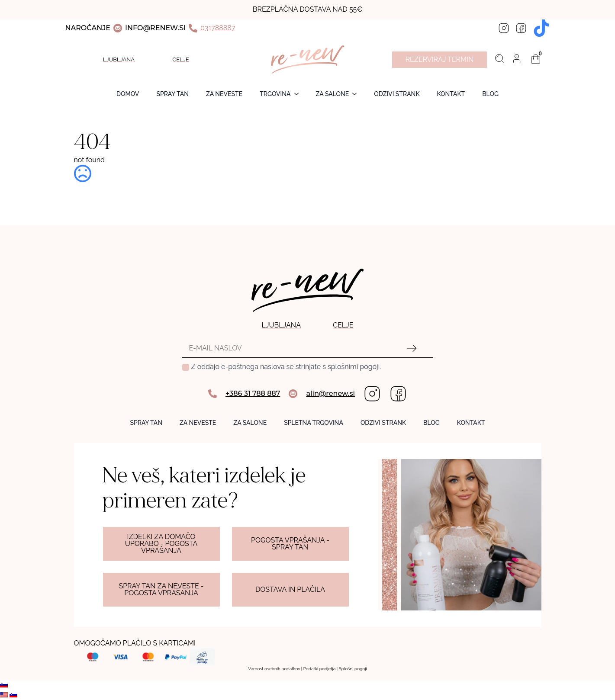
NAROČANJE (88, 28)
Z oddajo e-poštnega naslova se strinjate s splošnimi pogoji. (286, 367)
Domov (128, 94)
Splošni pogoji (353, 669)
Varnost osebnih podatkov (274, 669)
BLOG (490, 94)
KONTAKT (471, 423)
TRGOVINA (275, 94)
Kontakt (451, 94)
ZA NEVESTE (224, 94)
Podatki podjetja (320, 669)
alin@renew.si (330, 393)
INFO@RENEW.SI (155, 28)
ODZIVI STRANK (397, 94)
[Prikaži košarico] (536, 59)
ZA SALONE (333, 94)
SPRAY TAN (172, 94)
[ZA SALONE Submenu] (357, 94)
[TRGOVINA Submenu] (299, 94)
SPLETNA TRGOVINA (314, 423)
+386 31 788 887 (253, 393)
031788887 (218, 28)
